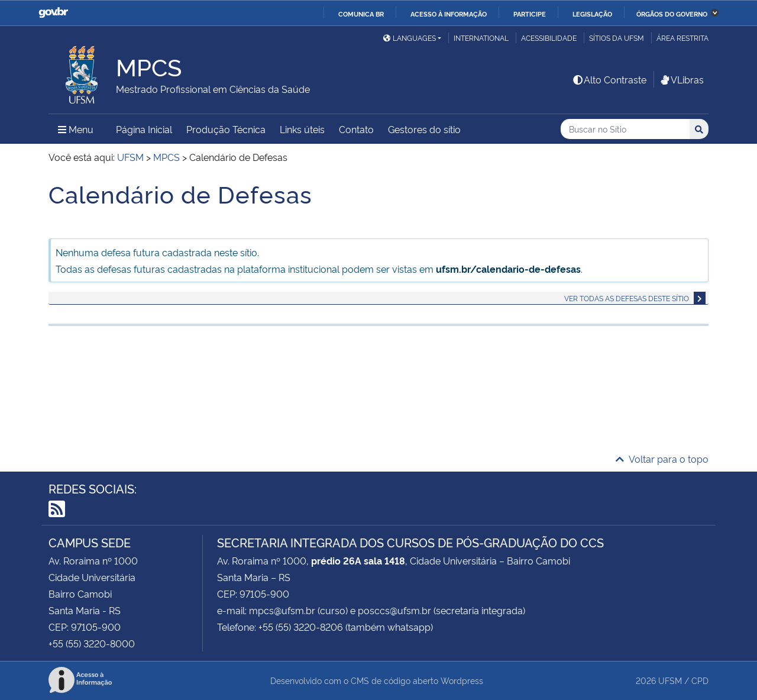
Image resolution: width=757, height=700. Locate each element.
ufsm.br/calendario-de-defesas (508, 269)
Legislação (592, 14)
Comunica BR (361, 14)
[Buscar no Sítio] (625, 129)
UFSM (670, 680)
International (481, 38)
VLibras (681, 79)
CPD (700, 680)
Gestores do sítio (424, 129)
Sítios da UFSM (617, 38)
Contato (356, 129)
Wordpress (462, 680)
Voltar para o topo (662, 459)
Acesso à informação (449, 14)
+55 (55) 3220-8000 (92, 643)
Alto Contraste (609, 79)
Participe (530, 14)
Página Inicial (144, 129)
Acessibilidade (549, 38)
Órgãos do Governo (672, 14)
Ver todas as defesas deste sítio (627, 298)
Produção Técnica (226, 129)
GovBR (53, 13)
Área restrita (682, 38)
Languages (410, 38)
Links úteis (302, 129)
